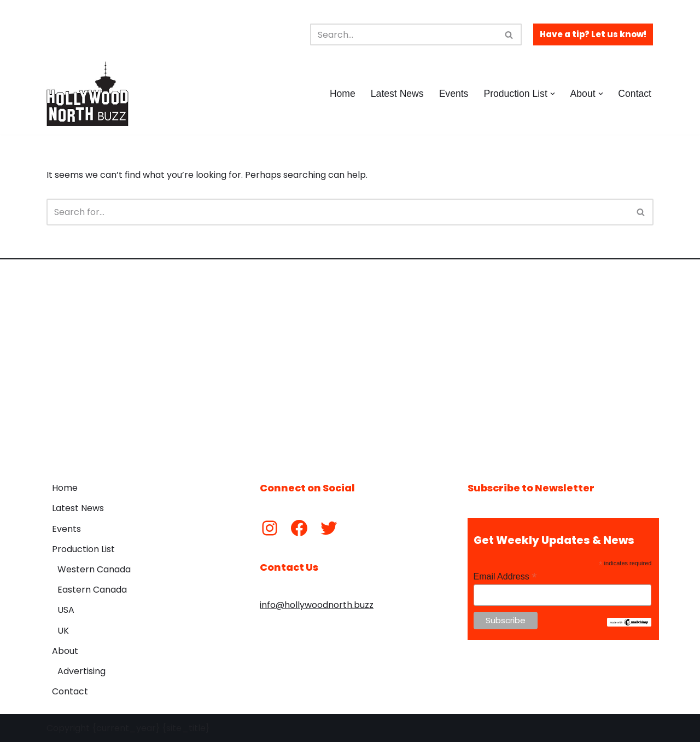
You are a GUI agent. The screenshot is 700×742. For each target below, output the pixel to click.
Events (454, 94)
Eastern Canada (92, 590)
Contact (635, 94)
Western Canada (94, 569)
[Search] (404, 34)
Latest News (397, 94)
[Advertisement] (350, 362)
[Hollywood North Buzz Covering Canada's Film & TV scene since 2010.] (87, 94)
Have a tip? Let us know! (593, 34)
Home (343, 94)
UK (63, 631)
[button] (553, 94)
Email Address (505, 576)
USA (66, 610)
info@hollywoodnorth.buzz (317, 605)
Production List (83, 549)
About (65, 651)
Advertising (81, 671)
